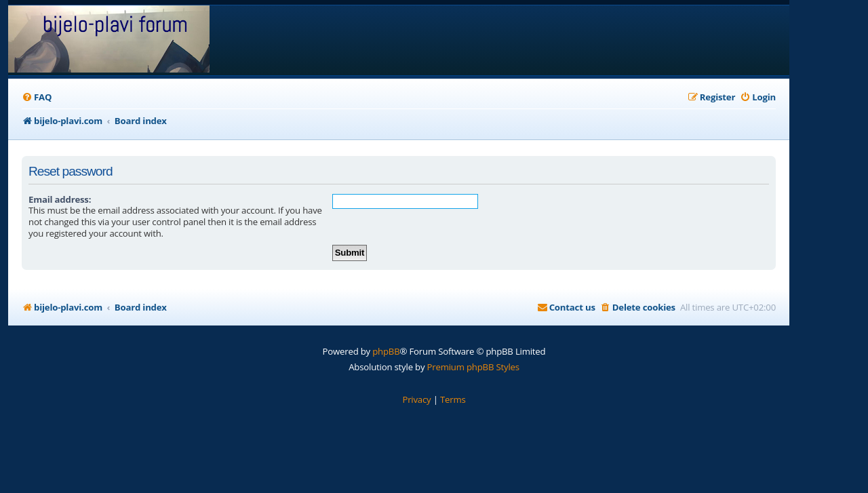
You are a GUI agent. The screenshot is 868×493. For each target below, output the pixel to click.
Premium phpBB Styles (473, 367)
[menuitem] (37, 97)
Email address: (60, 199)
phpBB (386, 351)
